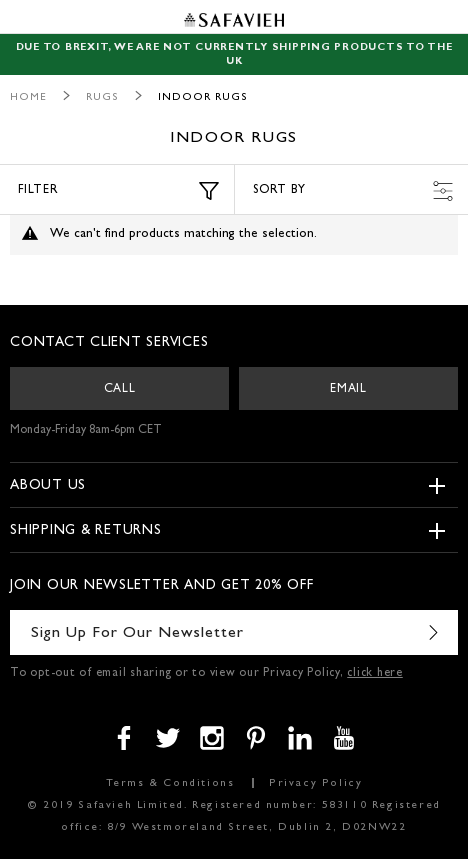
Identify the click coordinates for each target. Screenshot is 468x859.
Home (28, 97)
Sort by (353, 191)
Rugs (102, 97)
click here (375, 674)
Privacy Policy (315, 783)
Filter (118, 191)
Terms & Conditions (170, 783)
